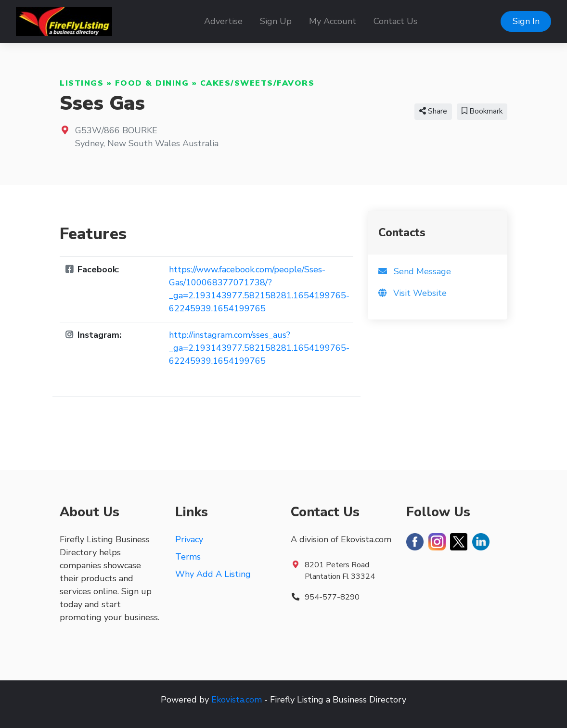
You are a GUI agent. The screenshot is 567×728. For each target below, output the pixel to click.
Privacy (189, 539)
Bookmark (482, 111)
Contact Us (395, 21)
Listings (82, 83)
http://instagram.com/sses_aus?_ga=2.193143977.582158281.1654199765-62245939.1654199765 (259, 348)
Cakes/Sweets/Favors (258, 83)
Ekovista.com (237, 700)
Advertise (223, 21)
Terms (188, 557)
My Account (333, 21)
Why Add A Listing (213, 574)
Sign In (526, 21)
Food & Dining (152, 83)
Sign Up (276, 21)
